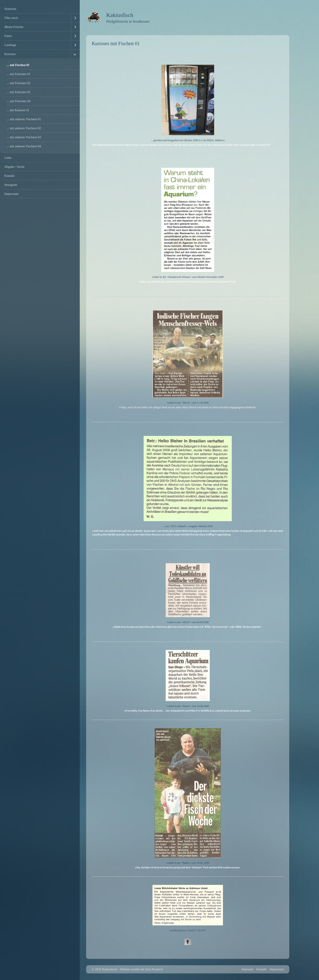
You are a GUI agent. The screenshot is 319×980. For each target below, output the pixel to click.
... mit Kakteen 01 (18, 110)
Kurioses (10, 54)
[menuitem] (40, 9)
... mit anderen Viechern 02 (24, 128)
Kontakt (9, 176)
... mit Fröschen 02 (19, 83)
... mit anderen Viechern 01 (24, 119)
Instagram (11, 185)
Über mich (11, 18)
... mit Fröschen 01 (19, 74)
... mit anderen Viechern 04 (24, 146)
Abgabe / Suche (14, 167)
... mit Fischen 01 (18, 65)
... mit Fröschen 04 (19, 101)
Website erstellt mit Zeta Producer (141, 969)
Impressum (11, 194)
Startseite (10, 9)
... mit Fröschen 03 (19, 92)
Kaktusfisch (120, 15)
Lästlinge (10, 45)
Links (8, 158)
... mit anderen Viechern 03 (24, 137)
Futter (8, 36)
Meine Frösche (14, 27)
